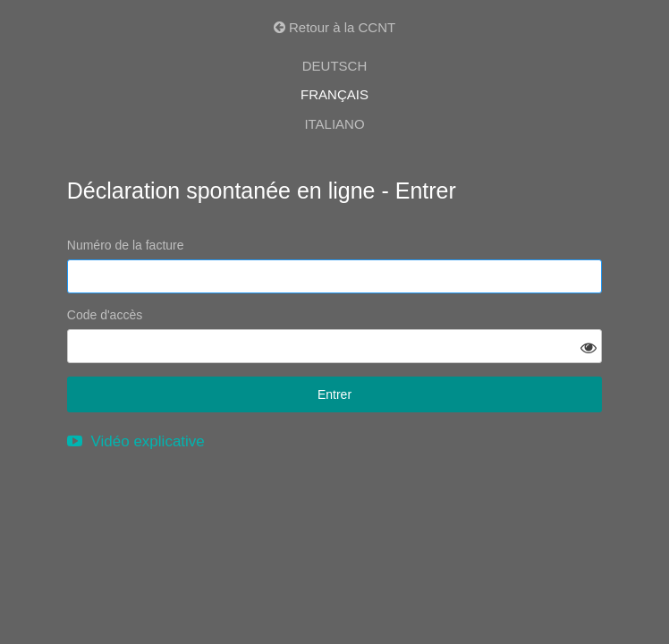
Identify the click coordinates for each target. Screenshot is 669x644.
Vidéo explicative (136, 441)
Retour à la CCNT (334, 27)
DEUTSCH (335, 66)
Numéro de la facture (126, 245)
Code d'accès (105, 315)
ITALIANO (334, 124)
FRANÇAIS (334, 94)
